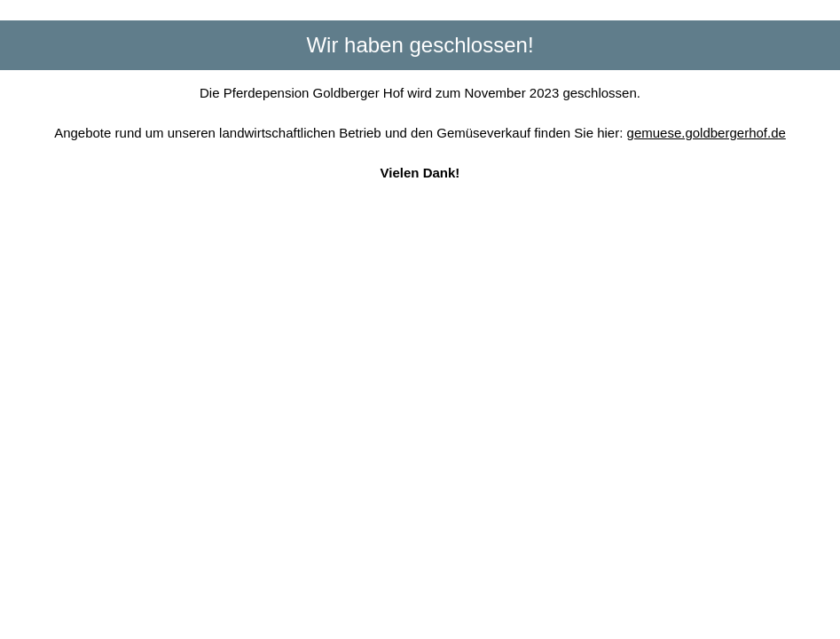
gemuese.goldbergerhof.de (707, 133)
